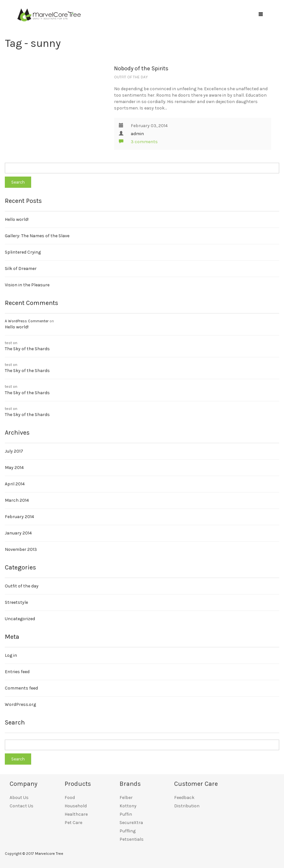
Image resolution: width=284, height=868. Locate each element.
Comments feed (21, 688)
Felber (126, 798)
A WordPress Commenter (27, 321)
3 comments (138, 142)
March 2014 (17, 500)
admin (137, 134)
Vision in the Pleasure (27, 285)
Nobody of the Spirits (141, 68)
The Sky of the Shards (27, 349)
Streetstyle (16, 602)
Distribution (187, 806)
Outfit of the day (131, 77)
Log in (11, 655)
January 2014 (18, 533)
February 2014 (19, 517)
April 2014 (15, 484)
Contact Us (22, 806)
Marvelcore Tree (49, 854)
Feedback (184, 798)
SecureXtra (131, 823)
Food (70, 798)
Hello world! (17, 219)
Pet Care (73, 823)
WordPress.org (20, 704)
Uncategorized (20, 619)
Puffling (128, 831)
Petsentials (132, 839)
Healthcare (76, 814)
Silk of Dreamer (21, 269)
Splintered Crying (23, 252)
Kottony (128, 806)
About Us (19, 798)
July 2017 (14, 451)
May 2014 (14, 468)
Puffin (126, 814)
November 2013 (21, 549)
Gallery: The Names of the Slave (37, 236)
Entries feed (17, 672)
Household (76, 806)
